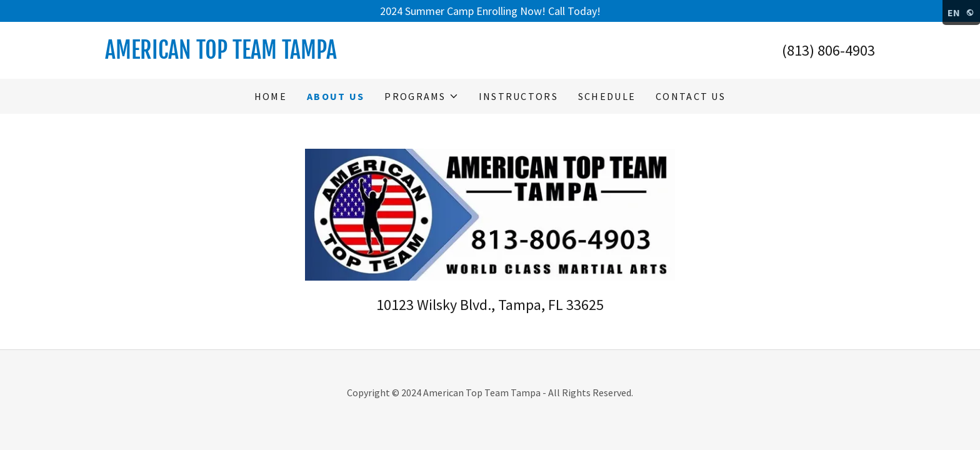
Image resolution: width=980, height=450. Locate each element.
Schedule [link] (607, 96)
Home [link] (271, 96)
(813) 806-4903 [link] (828, 50)
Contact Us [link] (691, 96)
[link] (297, 55)
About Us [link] (336, 96)
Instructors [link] (518, 96)
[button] (421, 96)
